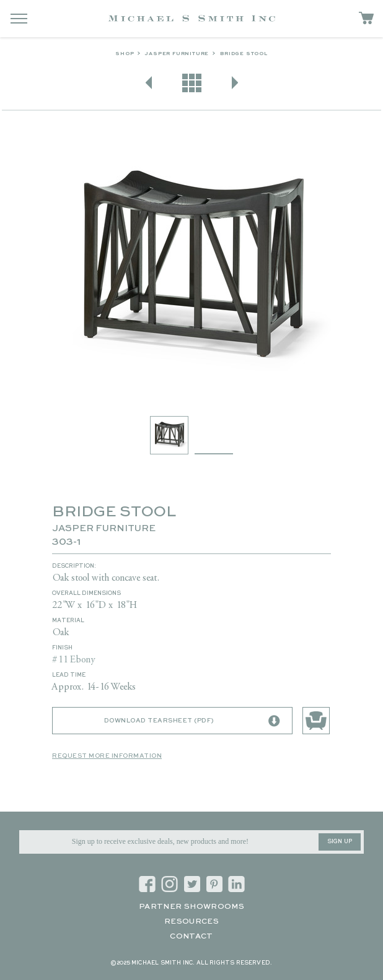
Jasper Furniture (177, 54)
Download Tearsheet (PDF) (192, 721)
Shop (125, 54)
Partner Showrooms (191, 907)
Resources (191, 922)
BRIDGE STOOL (244, 54)
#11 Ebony (74, 660)
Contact (191, 937)
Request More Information (107, 756)
